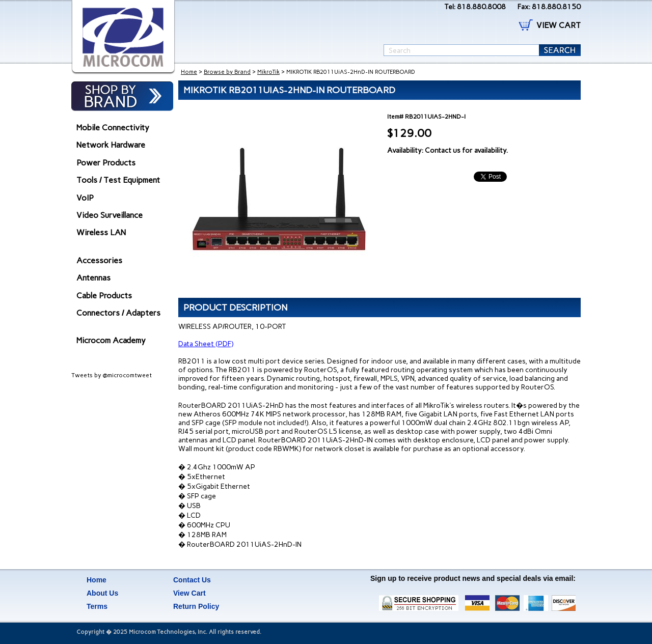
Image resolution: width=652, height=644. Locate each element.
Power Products (106, 163)
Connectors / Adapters (118, 313)
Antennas (93, 278)
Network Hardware (111, 145)
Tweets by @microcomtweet (112, 375)
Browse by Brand (227, 72)
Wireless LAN (101, 232)
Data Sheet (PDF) (206, 344)
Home (189, 72)
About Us (102, 593)
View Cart (189, 593)
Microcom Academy (111, 340)
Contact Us (192, 580)
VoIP (85, 198)
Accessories (99, 260)
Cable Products (104, 296)
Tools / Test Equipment (118, 180)
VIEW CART (559, 25)
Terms (97, 606)
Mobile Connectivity (113, 128)
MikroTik (268, 72)
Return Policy (196, 606)
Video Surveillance (110, 215)
